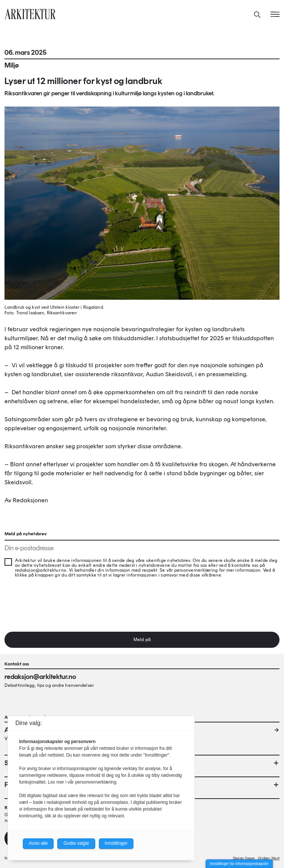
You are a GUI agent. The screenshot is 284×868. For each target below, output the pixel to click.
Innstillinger (116, 843)
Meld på (142, 640)
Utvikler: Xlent (269, 858)
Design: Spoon (244, 858)
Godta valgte (76, 843)
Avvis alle (38, 843)
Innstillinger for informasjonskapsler (239, 864)
